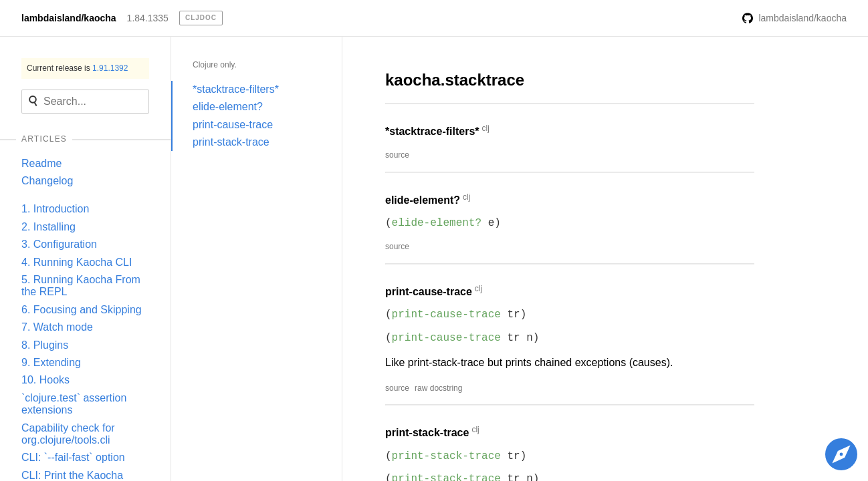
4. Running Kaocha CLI (77, 262)
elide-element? (228, 107)
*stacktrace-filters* (236, 89)
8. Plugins (45, 345)
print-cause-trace (233, 125)
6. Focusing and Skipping (82, 310)
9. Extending (51, 362)
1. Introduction (55, 209)
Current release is (77, 68)
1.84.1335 (148, 18)
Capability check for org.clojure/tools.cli (68, 434)
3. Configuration (59, 244)
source (397, 155)
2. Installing (48, 227)
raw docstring (438, 388)
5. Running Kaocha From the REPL (81, 286)
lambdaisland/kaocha (69, 18)
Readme (41, 163)
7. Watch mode (57, 327)
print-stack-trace (231, 142)
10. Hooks (45, 380)
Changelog (47, 181)
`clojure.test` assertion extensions (74, 404)
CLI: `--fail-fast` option (73, 457)
